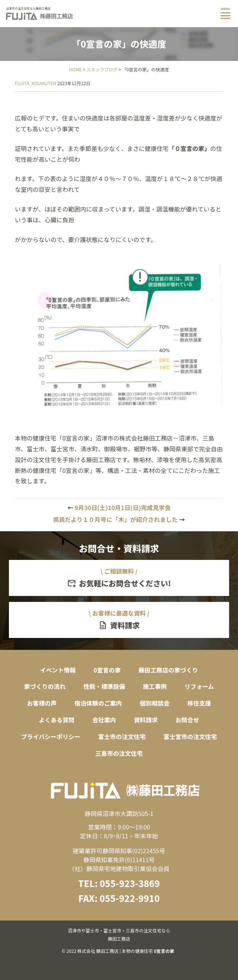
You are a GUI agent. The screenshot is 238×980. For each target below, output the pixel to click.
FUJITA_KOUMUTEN (36, 83)
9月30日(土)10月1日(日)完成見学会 (119, 507)
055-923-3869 (130, 883)
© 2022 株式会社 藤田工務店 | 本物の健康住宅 (119, 940)
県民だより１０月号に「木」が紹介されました (119, 519)
